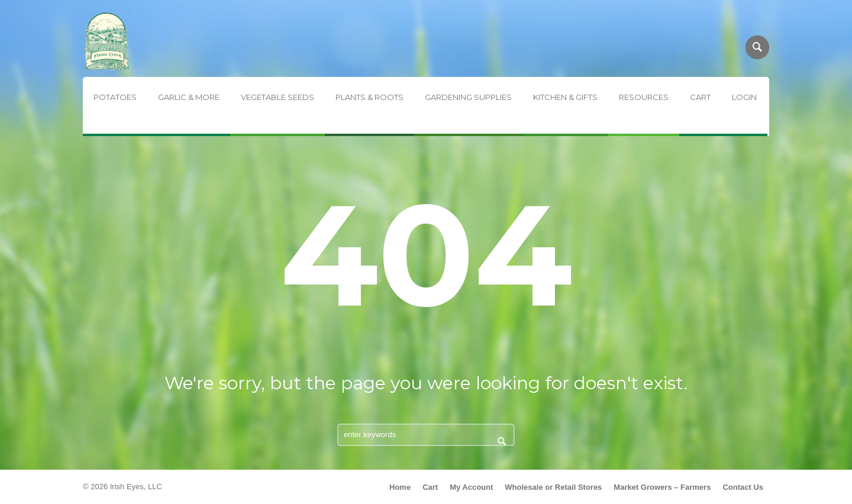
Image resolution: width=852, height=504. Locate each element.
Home (400, 487)
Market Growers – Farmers (662, 487)
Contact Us (743, 487)
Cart (430, 487)
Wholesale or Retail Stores (553, 487)
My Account (471, 487)
